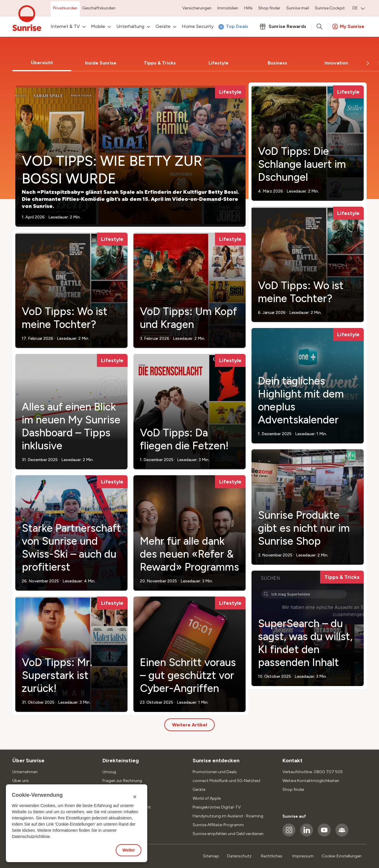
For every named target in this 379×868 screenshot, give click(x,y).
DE (359, 8)
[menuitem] (359, 9)
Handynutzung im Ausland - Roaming (228, 816)
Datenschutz (239, 856)
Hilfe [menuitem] (248, 8)
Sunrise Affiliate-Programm (218, 825)
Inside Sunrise (101, 63)
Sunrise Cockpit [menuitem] (330, 8)
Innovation (336, 63)
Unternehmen (25, 772)
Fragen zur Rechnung (122, 781)
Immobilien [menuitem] (228, 8)
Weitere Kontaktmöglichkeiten (311, 781)
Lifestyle (219, 63)
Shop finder (293, 790)
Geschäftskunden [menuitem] (99, 8)
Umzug (109, 772)
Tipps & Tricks (160, 63)
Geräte (199, 790)
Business (277, 63)
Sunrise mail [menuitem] (298, 8)
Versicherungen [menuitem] (197, 8)
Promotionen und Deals (215, 772)
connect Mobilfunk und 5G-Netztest (227, 781)
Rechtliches (272, 856)
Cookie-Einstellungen (342, 856)
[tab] (42, 63)
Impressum (303, 856)
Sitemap (211, 856)
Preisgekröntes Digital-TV (217, 807)
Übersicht (42, 63)
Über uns (21, 781)
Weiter (129, 850)
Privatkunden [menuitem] (65, 8)
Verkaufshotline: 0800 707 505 (313, 772)
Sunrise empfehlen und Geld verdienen (228, 834)
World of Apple (207, 798)
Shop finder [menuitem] (269, 8)
